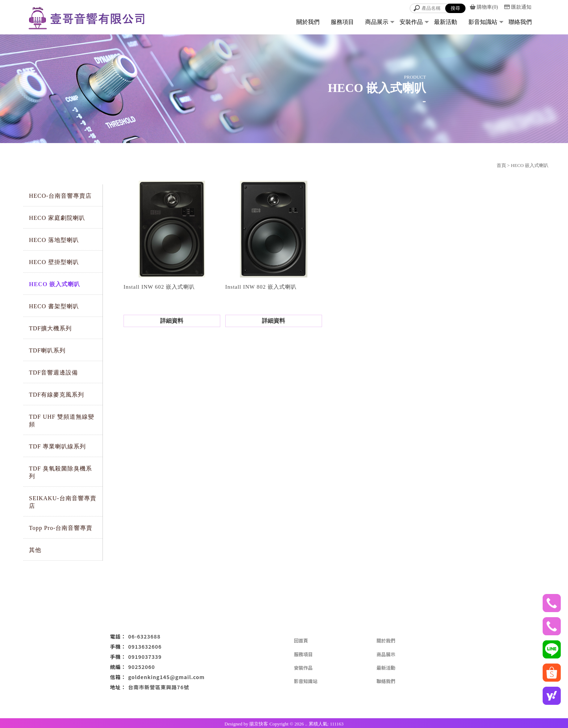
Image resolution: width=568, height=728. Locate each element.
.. (306, 724)
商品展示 (377, 22)
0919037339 (145, 657)
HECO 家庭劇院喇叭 (57, 218)
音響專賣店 (261, 702)
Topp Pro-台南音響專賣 (61, 528)
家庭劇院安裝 (234, 702)
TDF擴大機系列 (50, 328)
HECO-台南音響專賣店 (60, 196)
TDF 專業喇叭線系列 (57, 446)
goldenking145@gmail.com (166, 677)
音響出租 (318, 702)
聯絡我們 (520, 22)
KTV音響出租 (204, 702)
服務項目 (342, 22)
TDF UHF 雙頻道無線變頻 (62, 421)
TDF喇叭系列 (47, 350)
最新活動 (446, 22)
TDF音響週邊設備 (53, 373)
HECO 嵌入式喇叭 (55, 284)
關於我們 (308, 22)
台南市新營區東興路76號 (159, 687)
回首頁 (301, 641)
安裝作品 (411, 22)
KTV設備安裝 (364, 702)
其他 (35, 550)
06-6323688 (145, 636)
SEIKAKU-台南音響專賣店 (63, 502)
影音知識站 (483, 22)
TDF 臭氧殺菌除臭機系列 (60, 472)
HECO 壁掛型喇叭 (54, 262)
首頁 (501, 165)
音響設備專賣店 (291, 702)
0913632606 (145, 647)
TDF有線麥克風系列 (57, 395)
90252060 (142, 667)
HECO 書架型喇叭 (54, 306)
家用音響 (339, 702)
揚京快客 (259, 724)
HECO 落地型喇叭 (54, 240)
